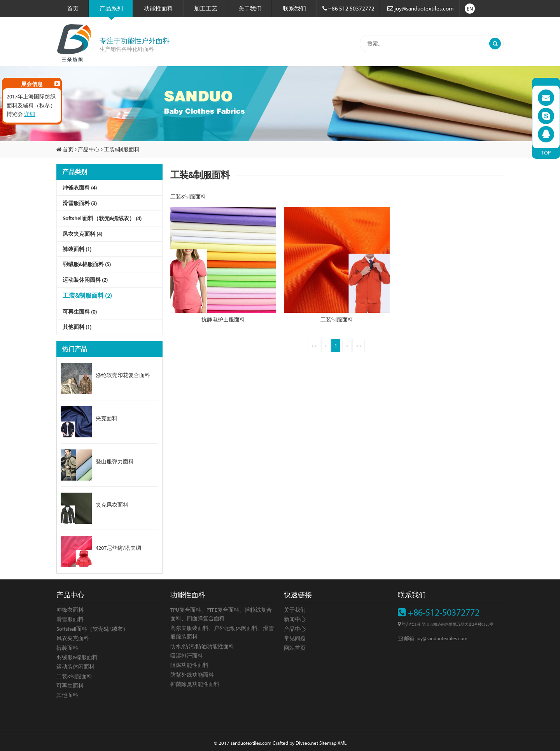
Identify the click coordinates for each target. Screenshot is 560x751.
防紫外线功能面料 (192, 675)
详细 (30, 114)
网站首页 (295, 648)
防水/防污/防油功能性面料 (202, 646)
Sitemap (328, 743)
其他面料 (67, 695)
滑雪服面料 (70, 619)
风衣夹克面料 (73, 638)
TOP (546, 153)
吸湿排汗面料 (187, 656)
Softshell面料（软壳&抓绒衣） (92, 629)
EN (470, 9)
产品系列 (111, 11)
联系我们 (294, 8)
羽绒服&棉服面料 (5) (87, 264)
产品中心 (89, 149)
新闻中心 (295, 619)
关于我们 (250, 8)
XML (342, 743)
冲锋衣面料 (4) (80, 188)
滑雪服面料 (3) (80, 203)
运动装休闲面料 (75, 667)
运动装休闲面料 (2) (85, 280)
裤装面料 (67, 648)
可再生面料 (70, 686)
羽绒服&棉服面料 (77, 657)
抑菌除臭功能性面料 (195, 684)
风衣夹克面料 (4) (82, 234)
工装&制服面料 (122, 149)
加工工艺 (206, 8)
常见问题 (295, 638)
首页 (73, 8)
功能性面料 (158, 8)
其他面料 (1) (77, 327)
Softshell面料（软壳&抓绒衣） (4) (102, 218)
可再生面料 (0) (80, 312)
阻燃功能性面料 (189, 665)
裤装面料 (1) (77, 249)
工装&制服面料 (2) (87, 295)
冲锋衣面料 (70, 610)
